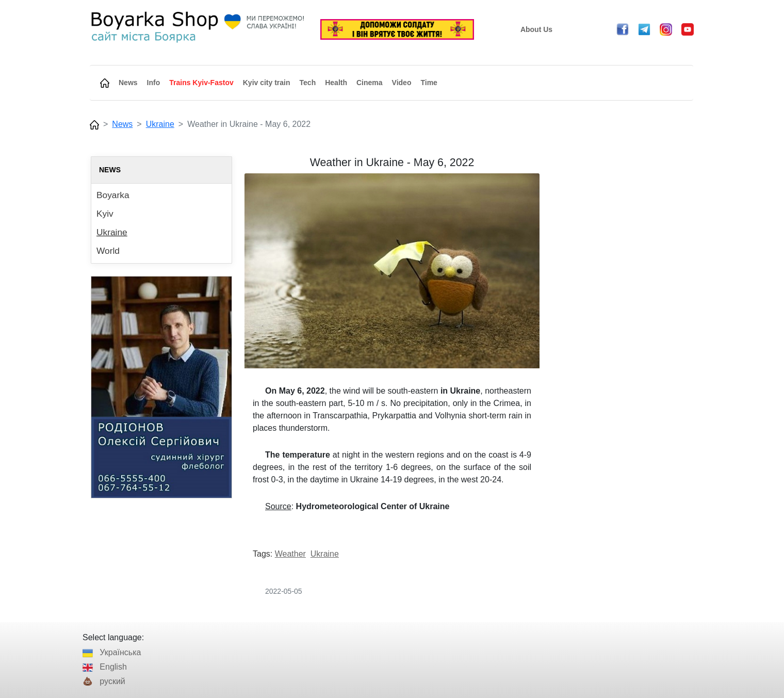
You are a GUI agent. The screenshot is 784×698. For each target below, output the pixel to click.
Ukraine (160, 124)
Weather (290, 554)
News (122, 124)
